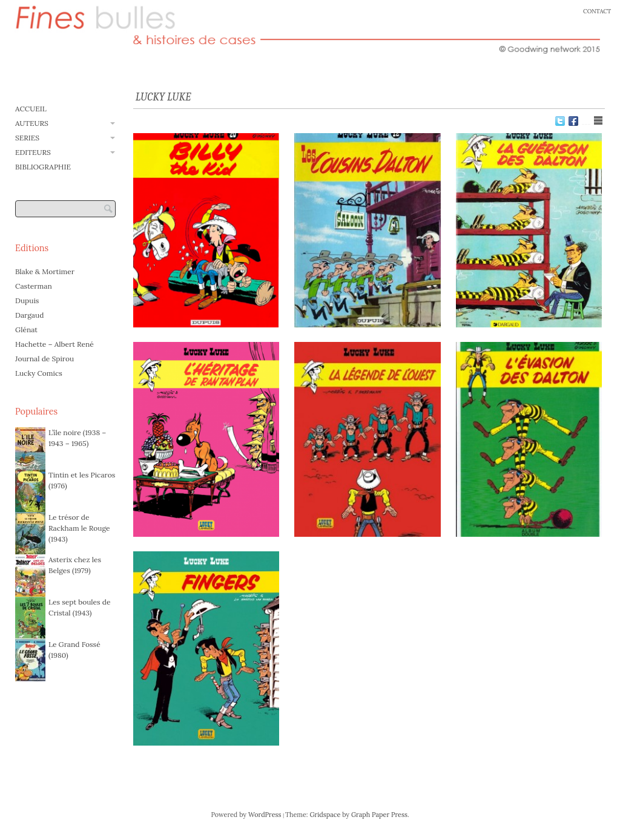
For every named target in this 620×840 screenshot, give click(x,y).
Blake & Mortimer (45, 271)
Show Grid (586, 120)
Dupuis (27, 300)
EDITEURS (33, 152)
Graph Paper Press (379, 815)
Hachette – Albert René (54, 344)
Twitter (560, 121)
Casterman (34, 286)
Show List (598, 120)
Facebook (573, 121)
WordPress (265, 815)
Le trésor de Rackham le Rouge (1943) (79, 528)
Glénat (26, 330)
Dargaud (29, 315)
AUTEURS (32, 123)
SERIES (27, 138)
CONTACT (597, 11)
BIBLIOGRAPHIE (43, 167)
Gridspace (325, 815)
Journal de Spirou (45, 359)
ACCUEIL (31, 109)
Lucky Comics (39, 373)
